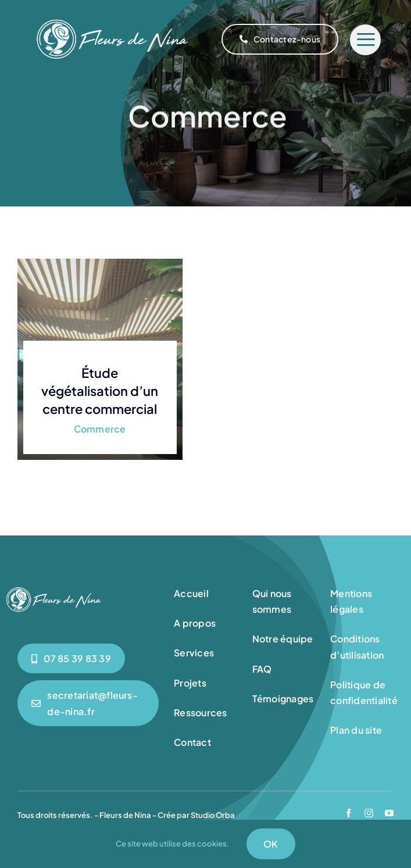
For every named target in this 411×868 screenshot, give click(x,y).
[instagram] (369, 813)
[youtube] (389, 813)
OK (271, 844)
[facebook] (349, 813)
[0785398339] (71, 658)
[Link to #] (365, 40)
